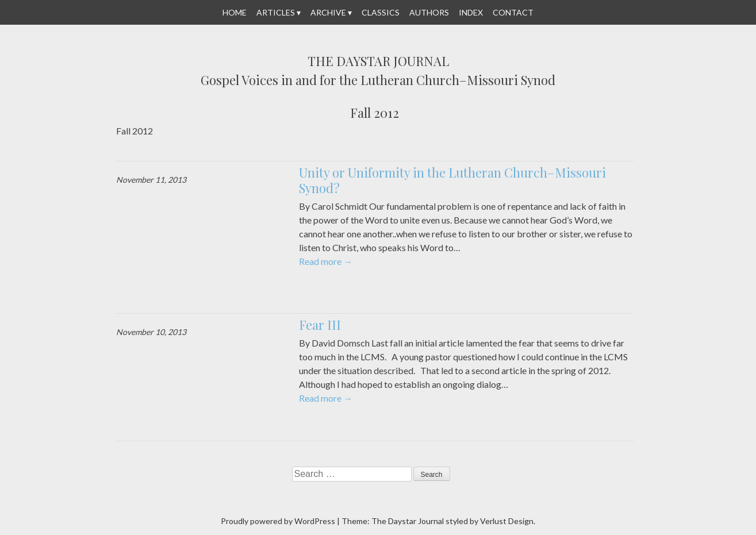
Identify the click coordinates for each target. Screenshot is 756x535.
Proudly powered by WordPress (278, 521)
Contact (513, 12)
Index (471, 12)
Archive (328, 12)
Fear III (320, 325)
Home (235, 12)
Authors (429, 12)
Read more (326, 261)
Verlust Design (507, 521)
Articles (276, 12)
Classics (381, 12)
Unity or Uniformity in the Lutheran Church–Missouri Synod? (452, 180)
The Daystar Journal (378, 61)
